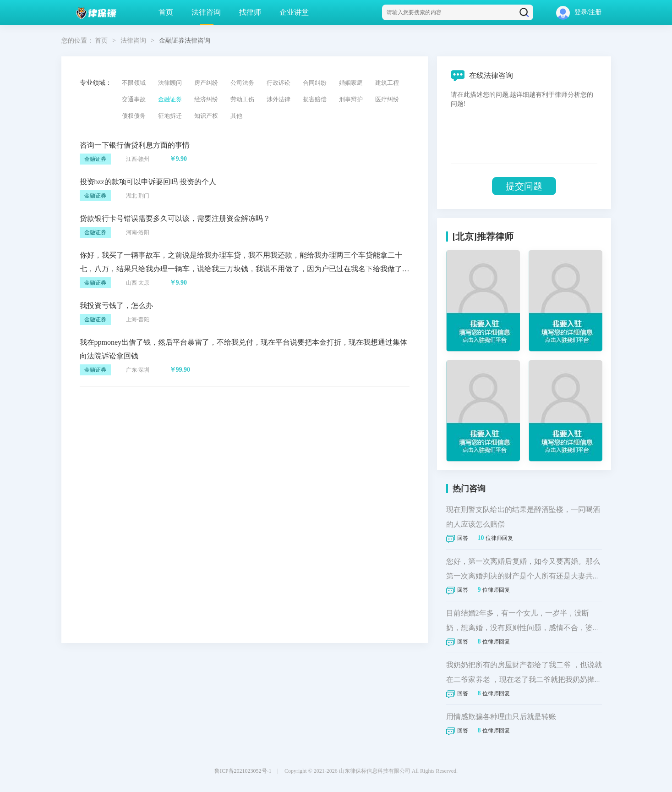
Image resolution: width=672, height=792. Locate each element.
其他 (236, 116)
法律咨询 (206, 12)
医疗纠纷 (387, 99)
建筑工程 (387, 83)
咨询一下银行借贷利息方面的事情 (135, 145)
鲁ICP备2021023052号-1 (243, 771)
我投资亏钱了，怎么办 (116, 305)
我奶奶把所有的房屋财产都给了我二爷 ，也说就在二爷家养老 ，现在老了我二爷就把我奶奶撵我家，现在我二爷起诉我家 (524, 679)
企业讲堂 (294, 12)
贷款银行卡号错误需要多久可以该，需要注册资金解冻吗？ (175, 218)
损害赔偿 (315, 99)
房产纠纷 (206, 83)
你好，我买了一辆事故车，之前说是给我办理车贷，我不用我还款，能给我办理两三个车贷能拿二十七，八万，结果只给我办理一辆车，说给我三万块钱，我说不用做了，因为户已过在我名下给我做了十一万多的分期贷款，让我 (245, 269)
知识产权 (206, 116)
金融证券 (170, 99)
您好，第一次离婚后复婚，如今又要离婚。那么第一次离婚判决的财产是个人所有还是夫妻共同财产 (523, 576)
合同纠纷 (315, 83)
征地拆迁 (170, 116)
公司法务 (242, 83)
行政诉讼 (279, 83)
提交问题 (524, 186)
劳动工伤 (242, 99)
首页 (166, 12)
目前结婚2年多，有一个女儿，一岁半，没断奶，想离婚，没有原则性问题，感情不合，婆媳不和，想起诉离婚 (523, 628)
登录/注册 (579, 12)
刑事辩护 (351, 99)
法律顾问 (170, 83)
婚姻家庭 (351, 83)
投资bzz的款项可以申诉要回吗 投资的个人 (148, 182)
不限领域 (134, 83)
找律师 (250, 12)
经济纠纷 (206, 99)
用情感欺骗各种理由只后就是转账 (501, 717)
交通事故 (134, 99)
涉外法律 (279, 99)
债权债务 (134, 116)
